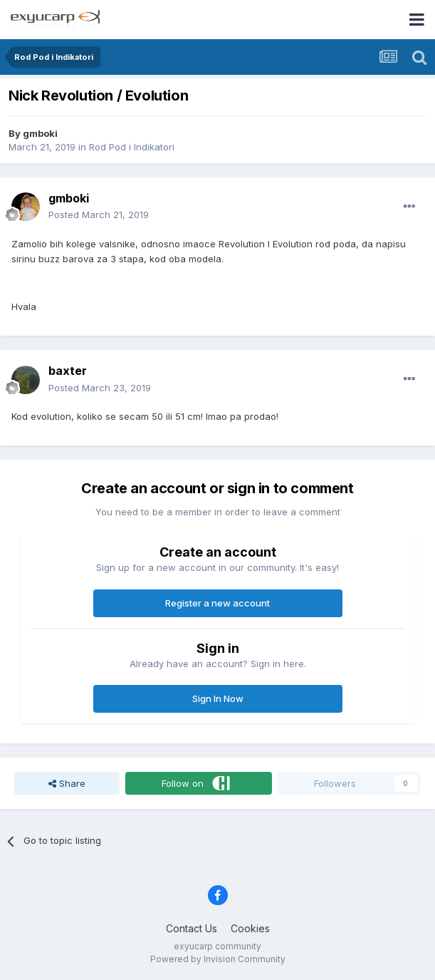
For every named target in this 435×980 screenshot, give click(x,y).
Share (67, 783)
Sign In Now (218, 698)
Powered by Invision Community (218, 959)
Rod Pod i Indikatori (132, 147)
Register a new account (217, 603)
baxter (68, 371)
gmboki (40, 133)
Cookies (250, 928)
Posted (99, 215)
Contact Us (192, 928)
